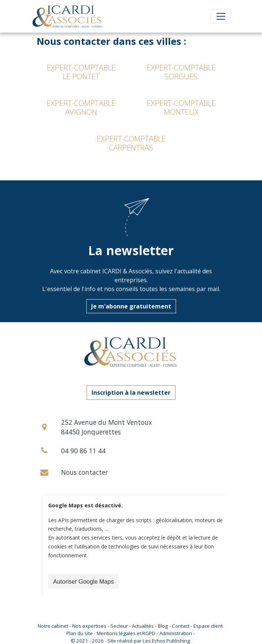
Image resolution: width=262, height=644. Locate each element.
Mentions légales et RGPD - (127, 633)
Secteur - (120, 626)
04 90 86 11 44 (83, 451)
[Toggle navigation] (221, 16)
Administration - (177, 633)
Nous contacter (84, 472)
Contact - (182, 626)
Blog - (164, 626)
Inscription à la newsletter (131, 393)
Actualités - (144, 626)
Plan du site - (81, 633)
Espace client (208, 626)
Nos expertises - (91, 626)
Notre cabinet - (54, 626)
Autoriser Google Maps (84, 582)
